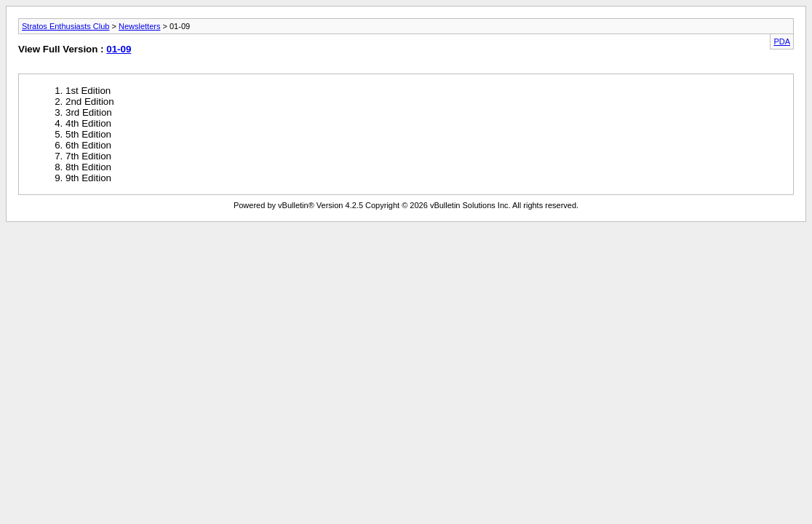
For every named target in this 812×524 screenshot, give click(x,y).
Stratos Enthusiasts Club (65, 26)
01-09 (119, 49)
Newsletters (139, 26)
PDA (782, 41)
